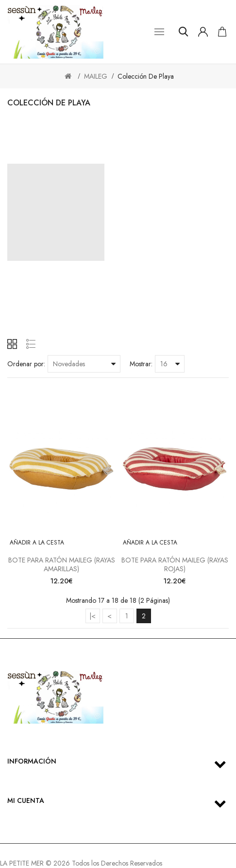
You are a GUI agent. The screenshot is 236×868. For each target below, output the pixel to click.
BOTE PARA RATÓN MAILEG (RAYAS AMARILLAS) (62, 564)
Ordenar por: (26, 364)
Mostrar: (141, 364)
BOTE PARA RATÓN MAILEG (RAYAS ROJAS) (175, 564)
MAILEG (96, 76)
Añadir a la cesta (37, 543)
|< (93, 616)
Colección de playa (146, 76)
